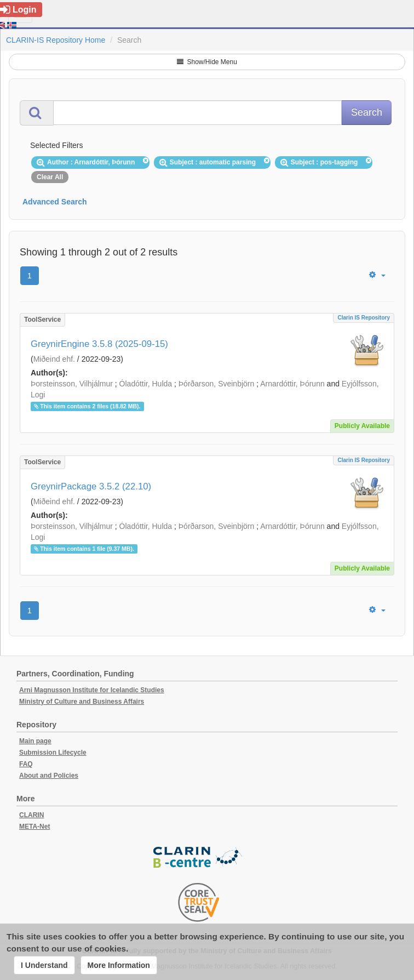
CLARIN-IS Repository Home (56, 40)
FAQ (26, 764)
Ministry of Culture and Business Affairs (82, 702)
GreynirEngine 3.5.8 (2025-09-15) (99, 344)
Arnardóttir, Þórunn (292, 384)
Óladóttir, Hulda (146, 384)
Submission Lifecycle (53, 753)
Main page (35, 741)
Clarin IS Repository (364, 318)
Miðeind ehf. (54, 359)
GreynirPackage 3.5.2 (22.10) (91, 486)
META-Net (34, 827)
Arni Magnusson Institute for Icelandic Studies (92, 690)
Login (18, 10)
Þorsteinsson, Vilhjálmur (72, 384)
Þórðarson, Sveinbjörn (217, 384)
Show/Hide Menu (207, 62)
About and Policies (49, 776)
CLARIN (31, 815)
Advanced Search (55, 202)
